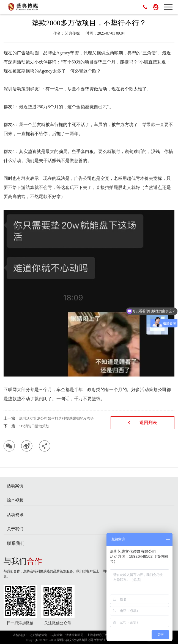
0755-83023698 (145, 7)
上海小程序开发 (98, 635)
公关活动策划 (38, 635)
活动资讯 (15, 515)
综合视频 (15, 500)
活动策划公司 (75, 635)
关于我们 (15, 529)
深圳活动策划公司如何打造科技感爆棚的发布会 (57, 418)
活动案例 (15, 486)
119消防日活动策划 (34, 426)
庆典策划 (56, 635)
